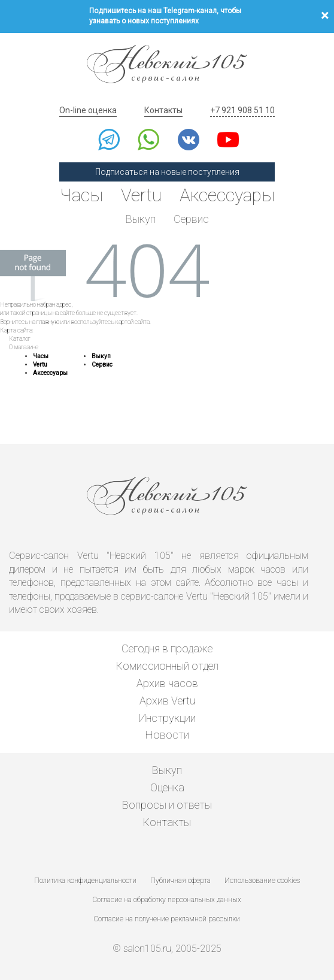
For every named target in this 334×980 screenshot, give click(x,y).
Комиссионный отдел (167, 666)
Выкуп (141, 219)
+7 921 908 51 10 (242, 110)
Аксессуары (227, 195)
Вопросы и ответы (167, 805)
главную (48, 322)
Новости (167, 735)
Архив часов (167, 683)
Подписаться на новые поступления (167, 172)
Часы (81, 195)
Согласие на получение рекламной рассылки (167, 919)
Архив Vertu (167, 701)
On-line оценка (88, 110)
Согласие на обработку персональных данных (167, 900)
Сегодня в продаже (167, 648)
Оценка (167, 787)
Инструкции (167, 718)
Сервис (191, 219)
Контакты (163, 110)
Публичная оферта (180, 881)
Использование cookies (262, 881)
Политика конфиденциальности (85, 881)
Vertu (141, 195)
